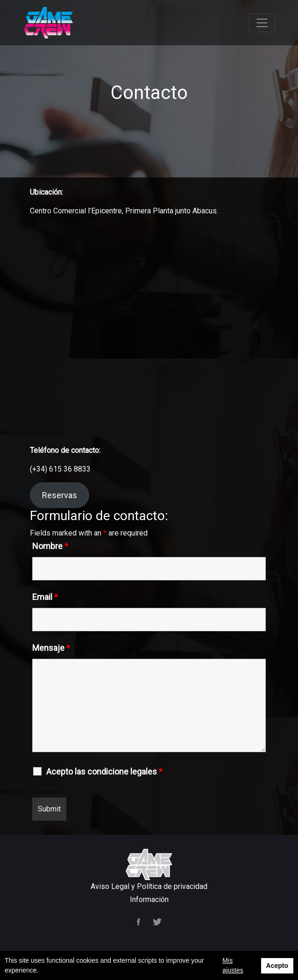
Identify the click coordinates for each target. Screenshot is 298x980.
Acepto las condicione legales (104, 772)
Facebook (139, 922)
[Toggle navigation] (262, 23)
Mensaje (51, 648)
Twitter (157, 922)
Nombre (50, 546)
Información (149, 899)
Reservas (60, 495)
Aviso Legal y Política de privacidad (149, 886)
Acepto (277, 966)
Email (45, 597)
